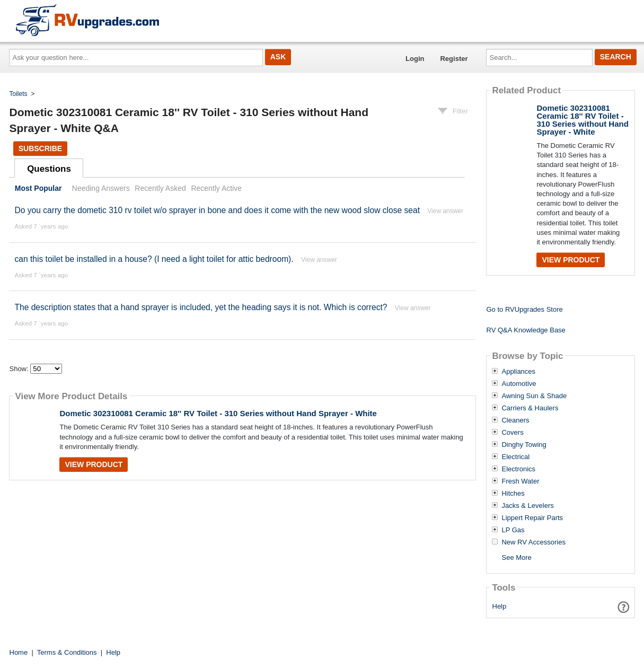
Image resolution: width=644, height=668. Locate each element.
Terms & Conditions (67, 652)
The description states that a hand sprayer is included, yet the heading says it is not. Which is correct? (201, 307)
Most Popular (38, 188)
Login (415, 59)
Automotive (519, 384)
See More (516, 557)
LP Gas (513, 530)
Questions (49, 169)
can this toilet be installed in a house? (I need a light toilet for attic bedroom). (154, 259)
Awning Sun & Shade (534, 396)
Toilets (19, 94)
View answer (445, 211)
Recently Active (216, 188)
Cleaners (515, 420)
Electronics (518, 469)
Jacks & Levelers (527, 506)
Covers (512, 433)
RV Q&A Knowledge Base (526, 330)
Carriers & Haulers (530, 408)
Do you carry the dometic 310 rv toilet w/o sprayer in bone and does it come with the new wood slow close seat (217, 210)
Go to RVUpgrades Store (524, 309)
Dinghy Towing (524, 445)
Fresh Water (520, 481)
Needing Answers (101, 188)
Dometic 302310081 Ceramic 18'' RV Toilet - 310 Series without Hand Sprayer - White (218, 413)
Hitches (513, 494)
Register (454, 59)
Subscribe (40, 148)
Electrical (515, 457)
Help (500, 606)
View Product (94, 464)
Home (19, 652)
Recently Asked (160, 188)
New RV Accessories (533, 542)
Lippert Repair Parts (532, 518)
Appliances (518, 372)
